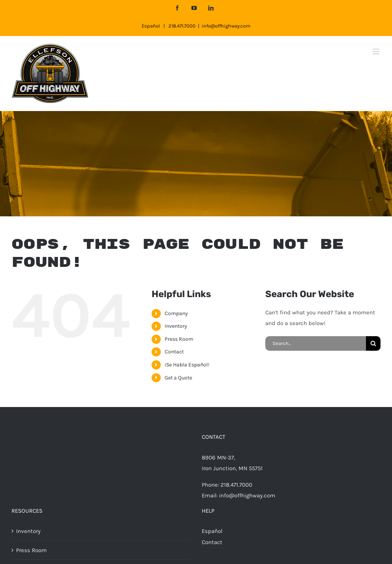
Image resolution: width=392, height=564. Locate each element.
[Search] (373, 343)
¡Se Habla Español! (187, 365)
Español (151, 26)
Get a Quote (178, 378)
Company (176, 313)
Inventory (176, 326)
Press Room (179, 339)
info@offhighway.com (226, 26)
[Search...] (316, 343)
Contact (174, 352)
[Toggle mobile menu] (376, 51)
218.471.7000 (182, 26)
